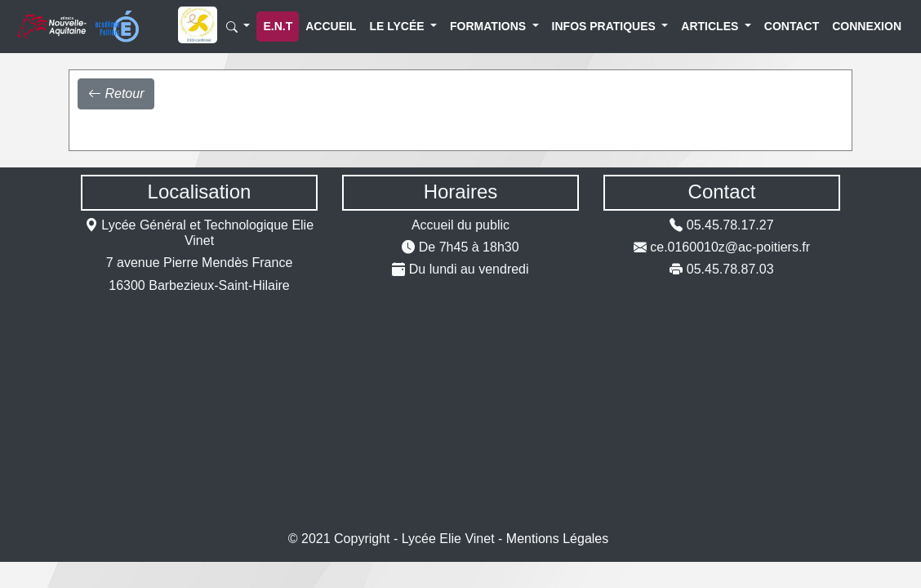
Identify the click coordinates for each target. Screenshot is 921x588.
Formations (477, 26)
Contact (781, 26)
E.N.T (278, 26)
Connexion (853, 26)
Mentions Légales (557, 539)
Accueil (321, 26)
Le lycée (390, 26)
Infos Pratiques (587, 26)
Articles (703, 26)
